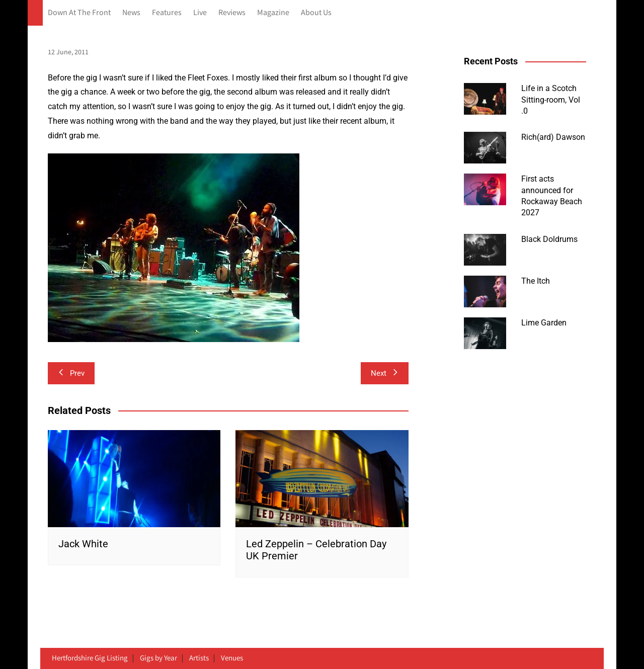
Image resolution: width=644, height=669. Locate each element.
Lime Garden (544, 323)
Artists (199, 658)
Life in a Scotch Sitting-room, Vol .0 (551, 100)
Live (200, 13)
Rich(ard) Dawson (553, 137)
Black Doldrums (549, 239)
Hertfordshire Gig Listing (90, 658)
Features (167, 13)
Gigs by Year (158, 658)
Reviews (232, 13)
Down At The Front (79, 13)
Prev (71, 373)
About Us (316, 13)
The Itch (536, 281)
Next (385, 373)
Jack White (83, 544)
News (131, 13)
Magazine (273, 13)
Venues (232, 658)
